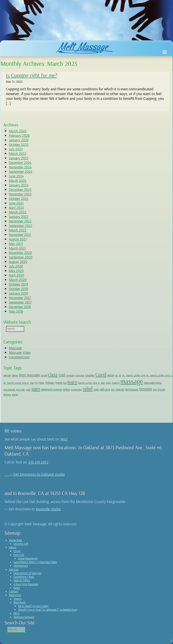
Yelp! (64, 439)
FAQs (16, 614)
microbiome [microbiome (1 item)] (9, 390)
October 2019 (18, 284)
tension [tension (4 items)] (146, 389)
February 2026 (19, 136)
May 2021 (16, 244)
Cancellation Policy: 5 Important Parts (35, 562)
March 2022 (18, 230)
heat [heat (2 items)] (41, 383)
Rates (17, 588)
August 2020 (18, 262)
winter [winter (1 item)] (15, 395)
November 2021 (20, 235)
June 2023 (16, 203)
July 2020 (16, 266)
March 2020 (18, 280)
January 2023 (19, 217)
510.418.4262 (38, 462)
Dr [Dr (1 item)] (120, 376)
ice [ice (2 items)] (65, 383)
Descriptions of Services (28, 573)
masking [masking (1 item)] (116, 383)
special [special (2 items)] (120, 389)
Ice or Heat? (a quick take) (33, 606)
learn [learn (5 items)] (72, 382)
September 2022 (21, 226)
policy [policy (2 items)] (67, 389)
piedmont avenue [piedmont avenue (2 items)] (51, 389)
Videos (17, 599)
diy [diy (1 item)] (116, 376)
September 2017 (20, 302)
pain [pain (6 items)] (36, 389)
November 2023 (20, 194)
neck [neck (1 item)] (28, 390)
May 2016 (16, 311)
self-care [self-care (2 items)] (105, 389)
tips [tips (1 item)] (155, 390)
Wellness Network (24, 617)
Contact (14, 591)
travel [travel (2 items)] (161, 389)
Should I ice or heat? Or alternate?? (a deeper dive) (48, 610)
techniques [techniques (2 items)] (132, 389)
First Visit (19, 555)
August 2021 (18, 239)
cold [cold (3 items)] (62, 375)
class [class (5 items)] (53, 375)
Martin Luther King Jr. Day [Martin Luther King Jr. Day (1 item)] (91, 383)
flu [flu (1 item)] (36, 383)
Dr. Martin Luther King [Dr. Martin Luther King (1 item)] (134, 376)
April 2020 (16, 275)
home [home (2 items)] (59, 383)
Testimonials (21, 566)
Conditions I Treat (24, 577)
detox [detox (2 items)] (111, 375)
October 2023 (19, 199)
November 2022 (20, 221)
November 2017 (20, 298)
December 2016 (20, 307)
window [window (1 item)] (7, 395)
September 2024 (21, 172)
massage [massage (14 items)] (132, 382)
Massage (15, 348)
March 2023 (18, 212)
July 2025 (16, 149)
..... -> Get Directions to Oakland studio (35, 474)
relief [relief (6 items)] (88, 389)
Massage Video (20, 353)
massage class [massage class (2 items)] (153, 383)
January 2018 (18, 293)
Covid (17, 551)
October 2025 (18, 145)
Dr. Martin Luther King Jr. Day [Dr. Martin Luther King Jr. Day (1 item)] (19, 383)
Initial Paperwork (28, 559)
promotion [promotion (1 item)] (76, 390)
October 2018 (18, 289)
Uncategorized (19, 357)
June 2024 (16, 176)
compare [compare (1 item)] (70, 376)
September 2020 (21, 257)
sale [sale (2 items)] (96, 389)
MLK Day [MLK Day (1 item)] (21, 390)
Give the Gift (21, 544)
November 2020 (20, 253)
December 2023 (20, 190)
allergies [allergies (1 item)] (7, 376)
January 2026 (19, 140)
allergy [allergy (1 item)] (15, 376)
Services (14, 570)
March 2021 (17, 248)
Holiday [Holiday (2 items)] (50, 383)
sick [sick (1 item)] (113, 390)
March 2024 (18, 181)
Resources (15, 595)
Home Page (15, 540)
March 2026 (18, 131)
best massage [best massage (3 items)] (30, 375)
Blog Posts (20, 603)
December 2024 (20, 163)
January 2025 (18, 158)
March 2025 (17, 154)
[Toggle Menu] (165, 52)
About (13, 548)
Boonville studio (48, 509)
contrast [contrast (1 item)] (80, 376)
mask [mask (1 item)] (108, 383)
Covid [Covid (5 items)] (101, 375)
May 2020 (16, 271)
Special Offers (22, 580)
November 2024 (20, 167)
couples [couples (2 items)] (90, 375)
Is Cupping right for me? (32, 75)
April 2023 (16, 208)
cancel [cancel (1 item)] (44, 376)
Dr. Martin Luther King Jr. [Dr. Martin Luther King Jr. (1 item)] (159, 376)
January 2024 (19, 185)
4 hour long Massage (26, 584)
